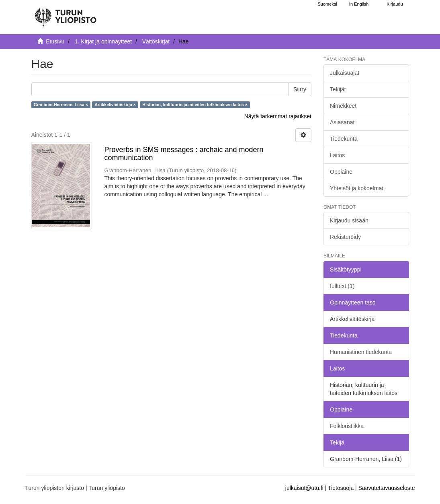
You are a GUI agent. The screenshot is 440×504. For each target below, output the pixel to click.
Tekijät (338, 89)
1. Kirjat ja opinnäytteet (103, 41)
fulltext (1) (342, 286)
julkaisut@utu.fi (304, 488)
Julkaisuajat (345, 73)
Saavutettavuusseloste (387, 488)
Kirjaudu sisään (349, 220)
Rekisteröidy (345, 237)
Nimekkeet (343, 106)
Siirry (300, 89)
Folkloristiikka (347, 426)
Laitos (337, 155)
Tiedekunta (344, 139)
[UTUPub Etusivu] (65, 14)
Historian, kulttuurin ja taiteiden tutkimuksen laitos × (195, 105)
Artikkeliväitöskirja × (115, 105)
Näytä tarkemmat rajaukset (278, 116)
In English (359, 4)
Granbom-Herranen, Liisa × (61, 105)
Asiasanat (342, 122)
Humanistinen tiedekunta (361, 352)
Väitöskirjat (156, 41)
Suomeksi (327, 4)
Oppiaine (341, 172)
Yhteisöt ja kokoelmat (357, 188)
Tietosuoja (341, 488)
